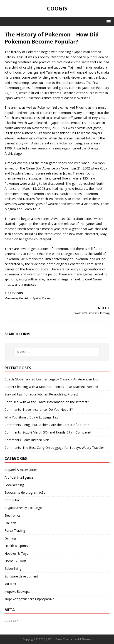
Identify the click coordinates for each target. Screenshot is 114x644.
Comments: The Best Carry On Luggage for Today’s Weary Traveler (54, 448)
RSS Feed (11, 621)
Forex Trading (15, 530)
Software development (21, 576)
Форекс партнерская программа (29, 599)
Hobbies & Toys (16, 553)
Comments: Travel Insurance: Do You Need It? (39, 409)
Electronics (12, 515)
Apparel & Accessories (21, 470)
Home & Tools (15, 561)
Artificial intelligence (19, 477)
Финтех (10, 584)
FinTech (10, 523)
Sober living (13, 568)
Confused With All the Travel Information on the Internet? (47, 402)
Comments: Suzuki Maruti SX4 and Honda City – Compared (48, 432)
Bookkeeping (14, 485)
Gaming (10, 538)
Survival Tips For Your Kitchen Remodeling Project (41, 394)
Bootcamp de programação (25, 492)
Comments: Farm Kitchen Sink (27, 440)
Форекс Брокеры (17, 591)
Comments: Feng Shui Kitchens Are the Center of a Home (47, 425)
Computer (12, 500)
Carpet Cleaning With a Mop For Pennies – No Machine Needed (51, 387)
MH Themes (84, 639)
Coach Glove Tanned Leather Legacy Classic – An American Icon (52, 379)
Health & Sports (16, 546)
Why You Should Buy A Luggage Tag (31, 417)
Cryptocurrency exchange (23, 508)
